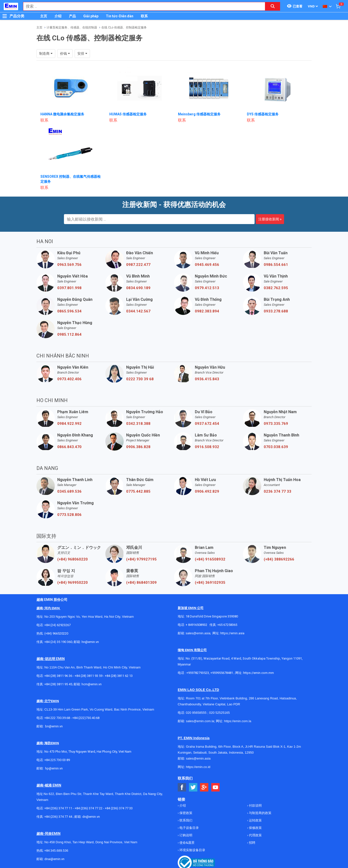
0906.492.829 (207, 491)
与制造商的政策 (260, 813)
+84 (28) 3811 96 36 (58, 676)
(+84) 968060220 (72, 559)
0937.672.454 (207, 424)
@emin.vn (56, 768)
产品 (72, 16)
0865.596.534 (69, 311)
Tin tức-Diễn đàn (120, 16)
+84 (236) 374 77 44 (58, 817)
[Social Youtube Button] (216, 787)
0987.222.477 (138, 265)
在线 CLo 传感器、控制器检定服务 (124, 27)
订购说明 (186, 835)
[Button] (5, 16)
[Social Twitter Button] (193, 787)
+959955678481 (222, 673)
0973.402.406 (69, 379)
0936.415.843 (207, 379)
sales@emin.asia (198, 633)
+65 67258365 (227, 625)
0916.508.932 (207, 447)
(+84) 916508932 (210, 559)
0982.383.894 (207, 311)
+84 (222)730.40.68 (86, 718)
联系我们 (186, 820)
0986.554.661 (276, 265)
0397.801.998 (69, 288)
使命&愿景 (187, 843)
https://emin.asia (232, 633)
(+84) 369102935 (210, 583)
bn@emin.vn (54, 726)
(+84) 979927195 (141, 559)
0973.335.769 (276, 424)
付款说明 (255, 805)
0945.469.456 (207, 265)
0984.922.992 (69, 424)
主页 (44, 16)
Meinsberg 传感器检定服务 (199, 114)
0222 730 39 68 (140, 379)
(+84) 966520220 (56, 633)
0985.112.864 (69, 334)
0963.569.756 (69, 265)
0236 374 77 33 (277, 491)
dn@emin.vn (91, 817)
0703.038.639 (276, 447)
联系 (144, 16)
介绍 (58, 16)
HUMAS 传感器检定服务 (128, 114)
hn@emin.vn (90, 642)
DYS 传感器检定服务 (263, 114)
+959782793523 (198, 673)
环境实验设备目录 (192, 850)
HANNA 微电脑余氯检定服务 (62, 114)
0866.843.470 (69, 447)
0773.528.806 (69, 515)
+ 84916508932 (196, 625)
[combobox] (142, 6)
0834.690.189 (138, 288)
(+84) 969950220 (72, 583)
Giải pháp (91, 16)
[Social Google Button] (204, 787)
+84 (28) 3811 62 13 (119, 676)
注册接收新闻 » (270, 219)
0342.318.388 (138, 424)
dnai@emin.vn (54, 859)
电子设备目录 (189, 828)
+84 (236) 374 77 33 (119, 808)
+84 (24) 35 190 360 (58, 642)
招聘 (252, 843)
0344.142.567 (138, 311)
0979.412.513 (207, 288)
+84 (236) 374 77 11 (58, 808)
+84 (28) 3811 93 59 (88, 676)
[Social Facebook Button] (182, 787)
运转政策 (255, 820)
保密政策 (186, 813)
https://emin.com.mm (259, 673)
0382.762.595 (276, 288)
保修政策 (255, 828)
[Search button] (273, 6)
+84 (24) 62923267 (58, 625)
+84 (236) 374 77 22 (88, 808)
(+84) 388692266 (279, 559)
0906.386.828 (138, 447)
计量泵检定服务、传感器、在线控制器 (72, 27)
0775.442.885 (138, 491)
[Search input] (142, 6)
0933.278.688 (276, 311)
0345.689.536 (69, 491)
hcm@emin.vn (92, 684)
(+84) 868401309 (141, 583)
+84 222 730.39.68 (58, 718)
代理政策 (255, 835)
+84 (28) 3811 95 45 (58, 684)
